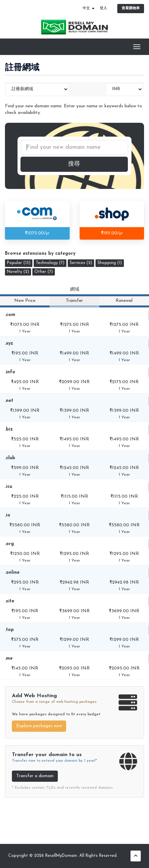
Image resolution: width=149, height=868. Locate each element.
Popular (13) (19, 263)
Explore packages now (39, 726)
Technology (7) (50, 263)
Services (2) (81, 263)
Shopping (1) (110, 263)
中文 (89, 8)
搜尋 (74, 164)
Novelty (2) (18, 272)
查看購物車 (131, 8)
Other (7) (44, 272)
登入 (103, 8)
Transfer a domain (35, 776)
